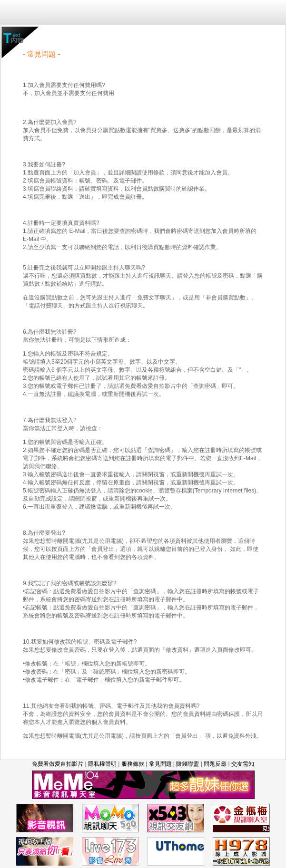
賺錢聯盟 (187, 764)
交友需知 (243, 764)
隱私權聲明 (102, 764)
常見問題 (160, 764)
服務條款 (133, 764)
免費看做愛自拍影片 (58, 764)
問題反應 (215, 764)
